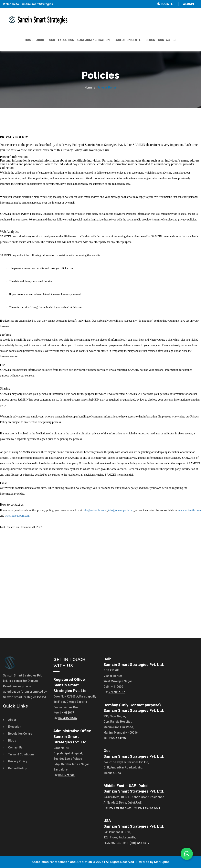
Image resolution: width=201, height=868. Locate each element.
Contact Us (167, 40)
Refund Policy (17, 768)
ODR (52, 40)
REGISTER (166, 4)
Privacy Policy (18, 761)
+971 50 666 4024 (120, 808)
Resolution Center (128, 40)
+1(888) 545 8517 (138, 843)
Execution (66, 40)
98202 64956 (117, 738)
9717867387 (117, 692)
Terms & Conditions (21, 754)
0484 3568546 (68, 718)
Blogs (150, 40)
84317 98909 (67, 775)
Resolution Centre (20, 734)
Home (29, 40)
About (41, 40)
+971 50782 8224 (149, 808)
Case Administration (93, 40)
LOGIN (188, 4)
